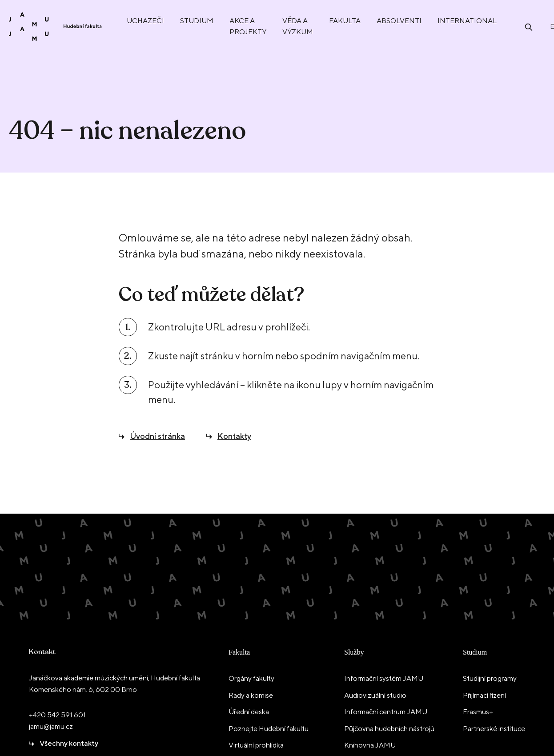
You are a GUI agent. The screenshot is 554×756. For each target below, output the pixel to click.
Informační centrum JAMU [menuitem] (386, 712)
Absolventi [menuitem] (399, 21)
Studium (475, 652)
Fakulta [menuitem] (345, 21)
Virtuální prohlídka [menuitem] (256, 745)
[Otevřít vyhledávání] (529, 26)
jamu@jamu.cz (51, 726)
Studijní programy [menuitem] (490, 678)
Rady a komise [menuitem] (251, 695)
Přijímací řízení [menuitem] (484, 695)
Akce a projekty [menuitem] (248, 26)
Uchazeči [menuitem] (145, 21)
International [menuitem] (467, 21)
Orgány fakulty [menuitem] (251, 678)
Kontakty (234, 436)
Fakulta (239, 652)
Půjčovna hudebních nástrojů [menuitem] (389, 729)
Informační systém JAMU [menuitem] (384, 678)
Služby (354, 652)
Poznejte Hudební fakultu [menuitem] (269, 729)
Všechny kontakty (69, 743)
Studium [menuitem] (197, 21)
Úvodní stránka (157, 436)
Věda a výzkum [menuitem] (298, 26)
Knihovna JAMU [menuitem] (370, 745)
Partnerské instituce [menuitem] (494, 729)
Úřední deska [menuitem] (249, 712)
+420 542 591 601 (57, 715)
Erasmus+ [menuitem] (478, 712)
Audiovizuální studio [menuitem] (375, 695)
